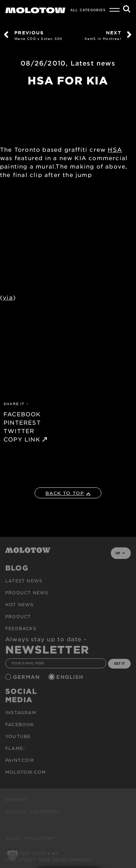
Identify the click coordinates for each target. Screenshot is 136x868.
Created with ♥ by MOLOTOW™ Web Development (48, 856)
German (27, 677)
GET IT (119, 663)
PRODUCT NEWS (27, 593)
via (8, 297)
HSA (115, 149)
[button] (13, 855)
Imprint (16, 800)
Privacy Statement (33, 812)
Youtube (18, 736)
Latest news (93, 63)
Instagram (21, 712)
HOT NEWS (20, 604)
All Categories (88, 10)
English (71, 677)
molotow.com (26, 772)
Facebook (20, 724)
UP (120, 553)
